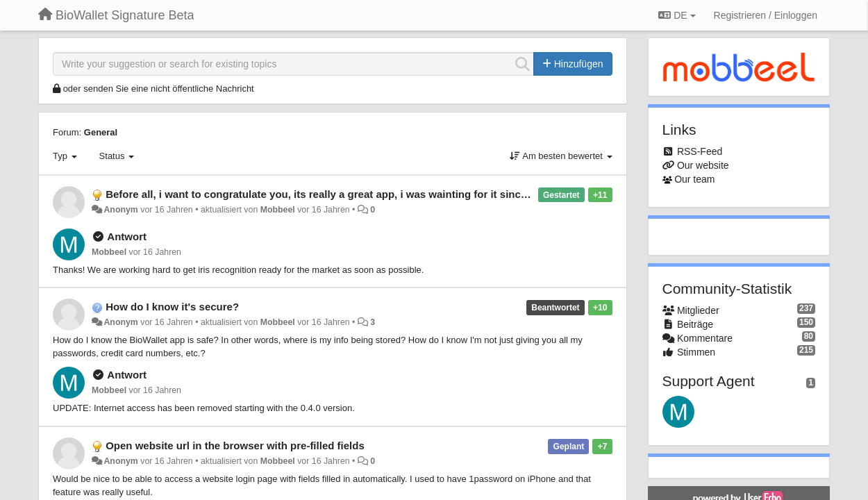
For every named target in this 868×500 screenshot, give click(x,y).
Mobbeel (278, 210)
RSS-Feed (700, 151)
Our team (694, 179)
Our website (703, 165)
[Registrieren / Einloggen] (766, 15)
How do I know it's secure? (172, 307)
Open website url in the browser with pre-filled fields (235, 445)
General (101, 132)
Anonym (120, 210)
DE (677, 15)
